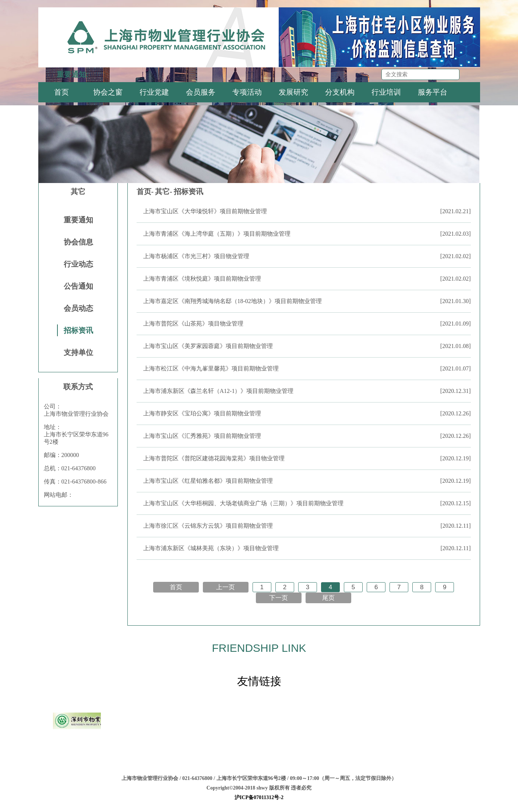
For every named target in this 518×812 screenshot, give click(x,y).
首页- (145, 191)
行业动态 (78, 264)
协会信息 (78, 242)
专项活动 (247, 92)
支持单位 (78, 352)
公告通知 (78, 286)
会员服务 (201, 92)
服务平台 (433, 92)
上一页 (225, 587)
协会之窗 (108, 92)
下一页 (279, 598)
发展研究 (293, 92)
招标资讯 (78, 330)
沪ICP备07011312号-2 (259, 797)
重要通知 (78, 220)
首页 (61, 92)
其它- (164, 191)
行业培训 (386, 92)
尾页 (328, 598)
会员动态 (78, 308)
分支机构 (340, 92)
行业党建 (154, 92)
